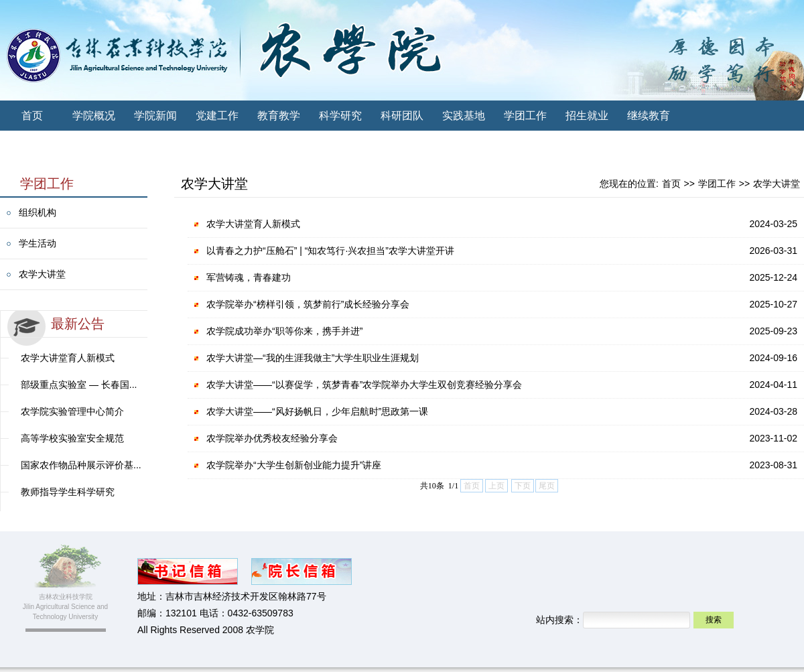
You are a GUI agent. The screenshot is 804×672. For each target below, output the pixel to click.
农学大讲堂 (42, 274)
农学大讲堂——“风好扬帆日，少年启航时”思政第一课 (317, 411)
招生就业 (587, 116)
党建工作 (217, 116)
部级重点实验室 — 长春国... (79, 385)
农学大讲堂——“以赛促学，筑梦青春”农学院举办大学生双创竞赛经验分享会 (364, 385)
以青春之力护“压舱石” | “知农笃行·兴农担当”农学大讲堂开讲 (330, 251)
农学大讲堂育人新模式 (68, 358)
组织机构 (38, 212)
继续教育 (649, 116)
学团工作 (525, 116)
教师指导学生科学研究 (68, 492)
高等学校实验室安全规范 (72, 438)
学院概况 (94, 116)
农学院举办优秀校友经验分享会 (272, 438)
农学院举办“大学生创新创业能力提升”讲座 (294, 465)
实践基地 (464, 116)
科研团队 (402, 116)
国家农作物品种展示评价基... (81, 465)
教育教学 (279, 116)
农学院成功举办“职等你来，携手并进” (284, 331)
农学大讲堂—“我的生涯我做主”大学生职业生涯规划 (313, 358)
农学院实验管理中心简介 (72, 411)
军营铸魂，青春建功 (249, 277)
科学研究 (340, 116)
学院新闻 (155, 116)
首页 (32, 116)
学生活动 (38, 243)
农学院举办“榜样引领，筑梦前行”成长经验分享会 (308, 304)
